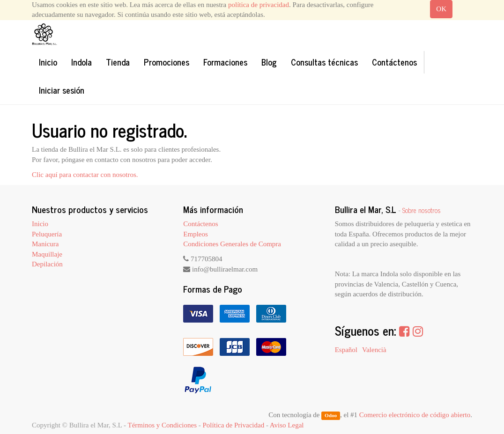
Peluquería (47, 234)
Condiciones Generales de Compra (232, 244)
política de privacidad (259, 5)
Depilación (47, 264)
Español (346, 350)
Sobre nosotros (422, 210)
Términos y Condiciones (162, 425)
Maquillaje (47, 254)
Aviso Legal (287, 425)
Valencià (374, 350)
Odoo (331, 415)
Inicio (40, 224)
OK (441, 9)
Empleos (196, 234)
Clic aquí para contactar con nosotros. (85, 175)
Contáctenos (200, 224)
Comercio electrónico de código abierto (415, 415)
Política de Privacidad (234, 425)
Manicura (45, 244)
